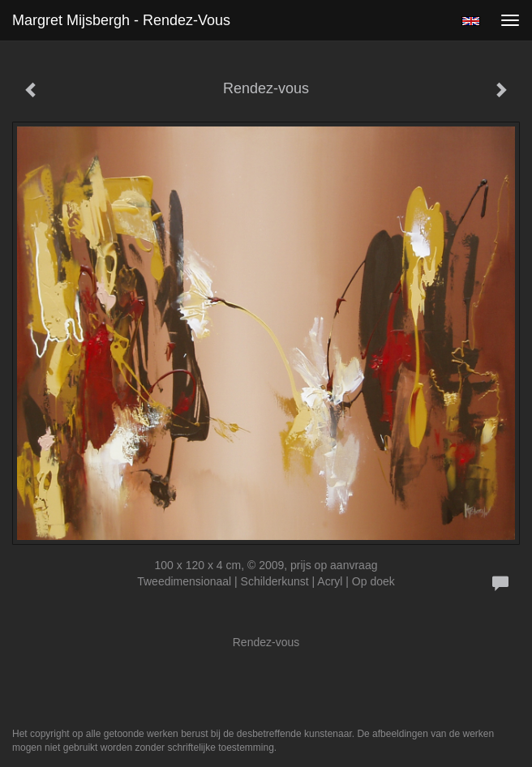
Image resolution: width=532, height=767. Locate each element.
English (471, 21)
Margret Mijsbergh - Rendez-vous (121, 20)
